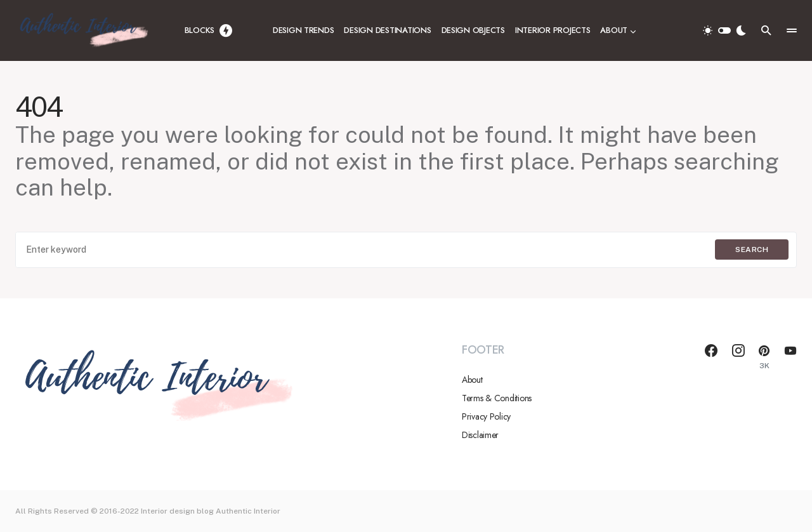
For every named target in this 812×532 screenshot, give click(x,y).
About (472, 380)
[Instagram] (738, 357)
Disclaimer (480, 435)
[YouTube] (790, 357)
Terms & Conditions (497, 398)
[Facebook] (711, 357)
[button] (724, 30)
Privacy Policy (486, 416)
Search (752, 249)
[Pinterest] (764, 357)
